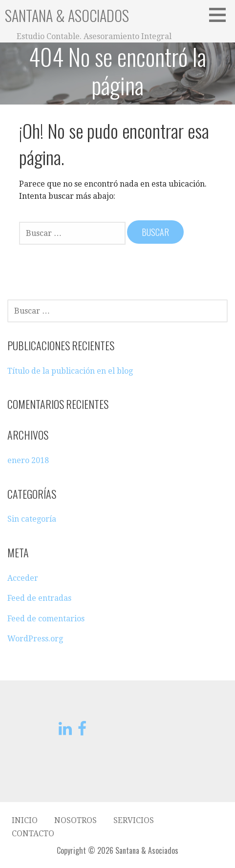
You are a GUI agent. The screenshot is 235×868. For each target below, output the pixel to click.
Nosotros (75, 820)
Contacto (33, 834)
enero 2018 (28, 460)
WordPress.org (35, 639)
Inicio (25, 820)
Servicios (134, 820)
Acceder (23, 578)
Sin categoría (32, 519)
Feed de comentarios (46, 619)
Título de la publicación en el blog (70, 371)
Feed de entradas (39, 598)
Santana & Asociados (67, 15)
